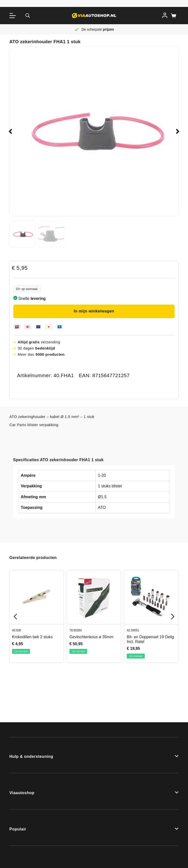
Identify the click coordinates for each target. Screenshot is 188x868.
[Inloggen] (165, 15)
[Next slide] (173, 617)
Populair (18, 829)
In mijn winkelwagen (94, 311)
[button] (10, 131)
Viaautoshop (22, 793)
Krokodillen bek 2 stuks (32, 637)
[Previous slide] (15, 617)
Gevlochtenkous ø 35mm (91, 637)
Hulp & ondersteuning (31, 756)
